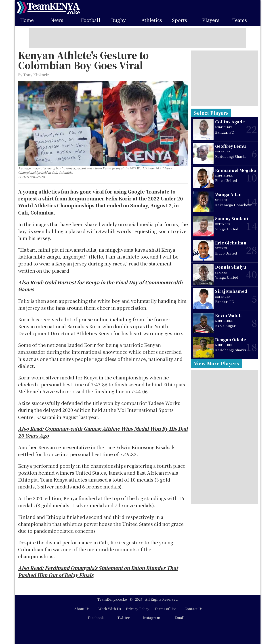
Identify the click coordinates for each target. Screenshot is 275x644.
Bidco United (226, 180)
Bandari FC (224, 132)
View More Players (216, 363)
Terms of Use (165, 609)
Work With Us (110, 609)
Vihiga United (227, 229)
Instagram (151, 618)
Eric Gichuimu (231, 243)
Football (91, 20)
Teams (240, 20)
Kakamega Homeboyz (233, 205)
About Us (82, 609)
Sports (179, 20)
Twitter (124, 618)
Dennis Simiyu (231, 267)
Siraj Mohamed (231, 291)
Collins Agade (230, 122)
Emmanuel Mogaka (236, 170)
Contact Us (193, 609)
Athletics (152, 20)
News (57, 20)
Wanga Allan (228, 194)
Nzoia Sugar (225, 326)
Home (27, 20)
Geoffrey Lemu (231, 146)
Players (211, 20)
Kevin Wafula (229, 315)
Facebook (96, 618)
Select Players (211, 113)
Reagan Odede (231, 340)
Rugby (118, 20)
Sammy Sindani (232, 218)
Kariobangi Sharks (231, 156)
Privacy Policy (138, 609)
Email (179, 618)
